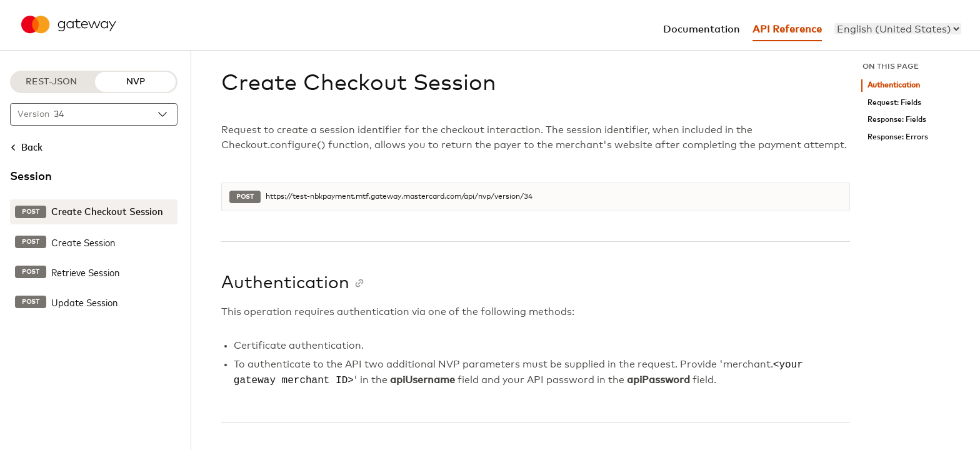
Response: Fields (897, 120)
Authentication (894, 85)
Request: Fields (894, 103)
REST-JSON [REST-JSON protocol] (51, 82)
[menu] (898, 29)
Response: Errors (898, 137)
